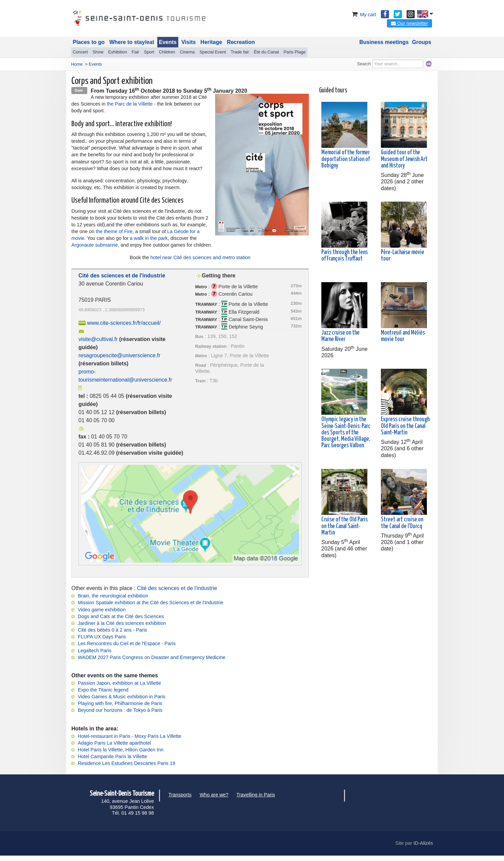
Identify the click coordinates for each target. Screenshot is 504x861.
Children (167, 52)
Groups (422, 42)
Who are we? (214, 795)
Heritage (211, 42)
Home (77, 64)
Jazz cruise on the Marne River (340, 336)
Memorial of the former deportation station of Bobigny (346, 159)
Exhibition (118, 52)
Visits (188, 42)
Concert (80, 52)
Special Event (213, 52)
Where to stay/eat (132, 42)
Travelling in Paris (256, 795)
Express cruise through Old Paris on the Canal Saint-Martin (405, 426)
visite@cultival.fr (98, 339)
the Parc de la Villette (130, 104)
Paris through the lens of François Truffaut (345, 256)
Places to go (89, 42)
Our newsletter (409, 23)
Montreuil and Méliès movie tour (403, 336)
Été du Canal (266, 52)
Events (168, 42)
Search (364, 64)
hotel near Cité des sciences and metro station (200, 257)
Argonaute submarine (95, 245)
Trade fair (240, 52)
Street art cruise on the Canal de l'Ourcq (402, 523)
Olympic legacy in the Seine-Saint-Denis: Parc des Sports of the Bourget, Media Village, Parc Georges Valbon (346, 433)
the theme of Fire (114, 231)
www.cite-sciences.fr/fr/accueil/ (124, 323)
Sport (149, 52)
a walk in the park (149, 238)
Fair (135, 52)
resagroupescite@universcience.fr (119, 355)
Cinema (187, 52)
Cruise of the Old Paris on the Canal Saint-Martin (345, 526)
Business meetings (384, 42)
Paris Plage (294, 52)
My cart (363, 15)
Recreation (241, 42)
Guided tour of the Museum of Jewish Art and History (404, 159)
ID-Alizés (423, 843)
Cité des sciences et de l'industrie (177, 588)
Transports (180, 795)
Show (98, 52)
